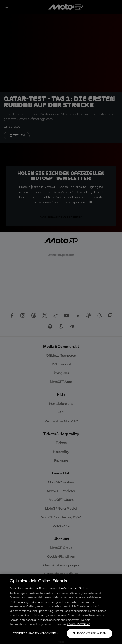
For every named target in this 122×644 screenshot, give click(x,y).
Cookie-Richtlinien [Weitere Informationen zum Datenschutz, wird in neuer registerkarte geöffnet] (79, 624)
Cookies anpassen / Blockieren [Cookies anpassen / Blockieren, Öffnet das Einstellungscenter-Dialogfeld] (36, 634)
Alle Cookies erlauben (89, 634)
